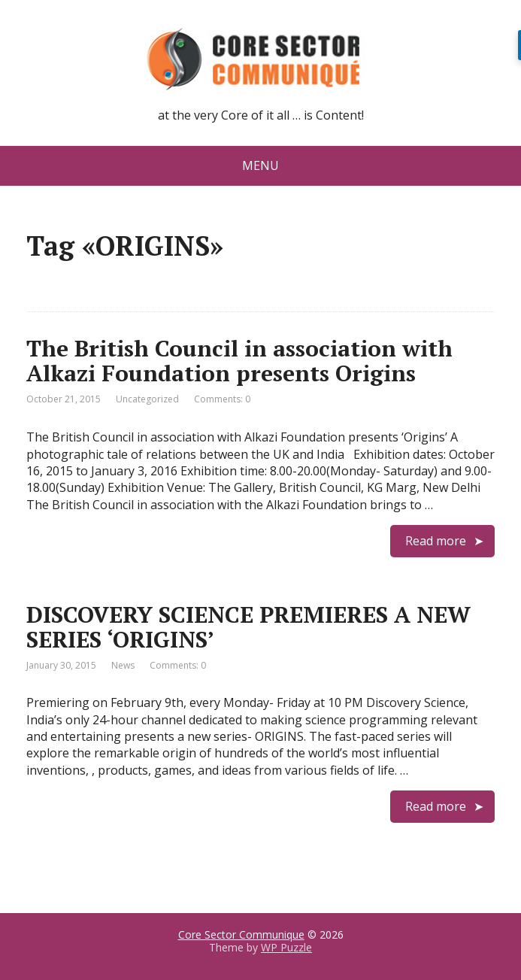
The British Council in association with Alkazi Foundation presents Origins (239, 361)
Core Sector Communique (241, 934)
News (123, 665)
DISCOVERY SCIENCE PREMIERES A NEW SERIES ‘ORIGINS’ (248, 627)
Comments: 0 (222, 399)
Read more (436, 541)
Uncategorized (147, 399)
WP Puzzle (286, 947)
